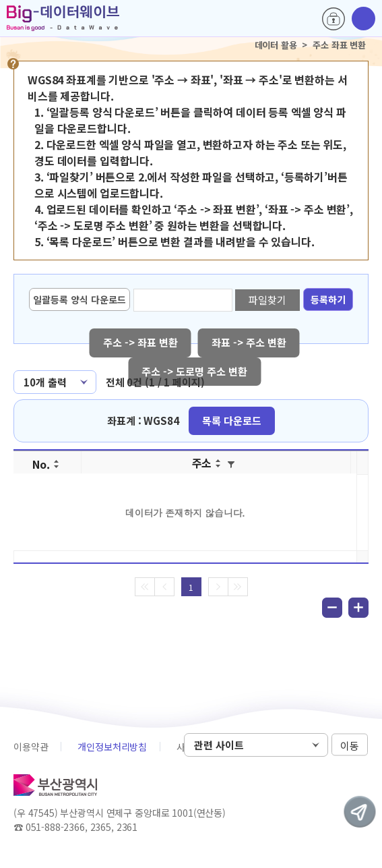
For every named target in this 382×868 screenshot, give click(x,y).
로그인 (333, 19)
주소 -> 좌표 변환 (140, 342)
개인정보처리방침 (112, 747)
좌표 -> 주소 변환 (249, 342)
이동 (350, 746)
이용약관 (31, 747)
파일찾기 (267, 300)
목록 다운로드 (232, 421)
